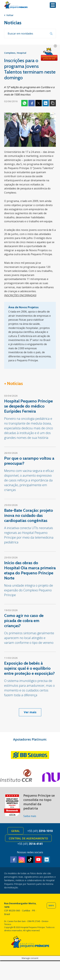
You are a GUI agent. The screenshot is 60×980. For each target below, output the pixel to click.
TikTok (30, 860)
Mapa (51, 906)
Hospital (22, 53)
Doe (49, 54)
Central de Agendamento (28, 838)
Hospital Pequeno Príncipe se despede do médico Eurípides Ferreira (28, 406)
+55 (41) (40, 831)
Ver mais (30, 712)
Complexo (10, 53)
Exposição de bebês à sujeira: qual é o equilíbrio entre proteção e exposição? (29, 668)
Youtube (38, 860)
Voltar (10, 15)
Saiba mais (30, 816)
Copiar (53, 103)
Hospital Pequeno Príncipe (16, 5)
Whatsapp (24, 103)
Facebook (32, 103)
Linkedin (46, 103)
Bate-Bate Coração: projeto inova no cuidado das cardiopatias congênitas (29, 515)
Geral (16, 831)
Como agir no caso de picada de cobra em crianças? (24, 621)
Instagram (22, 860)
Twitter (39, 103)
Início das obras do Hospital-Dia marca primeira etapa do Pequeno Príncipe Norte (30, 570)
